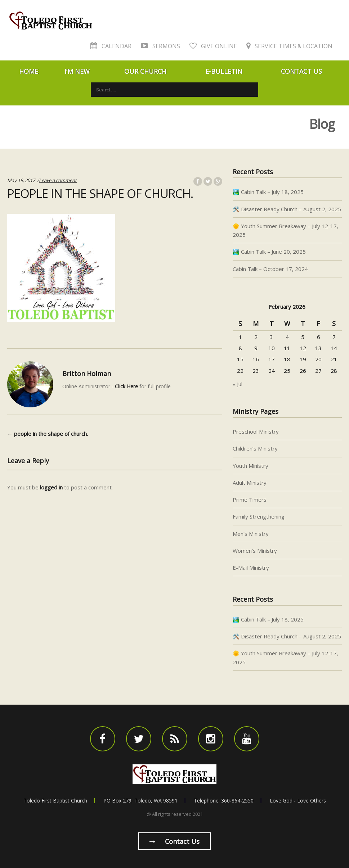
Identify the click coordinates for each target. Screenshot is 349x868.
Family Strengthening (259, 516)
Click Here (126, 386)
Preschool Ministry (256, 431)
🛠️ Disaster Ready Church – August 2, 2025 (287, 209)
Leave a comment (58, 180)
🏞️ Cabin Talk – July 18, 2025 (268, 192)
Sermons (160, 46)
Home (29, 71)
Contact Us (301, 71)
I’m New (77, 71)
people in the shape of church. (48, 434)
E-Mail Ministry (251, 568)
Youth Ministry (250, 466)
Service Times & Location (289, 46)
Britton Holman (87, 374)
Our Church (145, 71)
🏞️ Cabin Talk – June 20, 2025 (269, 252)
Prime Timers (250, 499)
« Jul (238, 384)
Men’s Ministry (251, 534)
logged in (51, 487)
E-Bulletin (224, 71)
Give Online (213, 46)
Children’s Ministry (255, 448)
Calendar (111, 46)
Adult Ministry (250, 483)
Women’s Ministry (255, 551)
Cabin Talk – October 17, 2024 (270, 269)
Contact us (174, 841)
